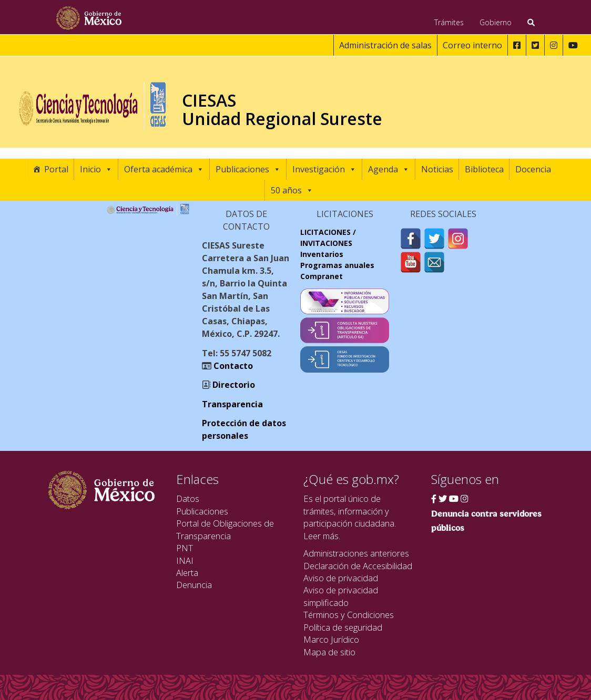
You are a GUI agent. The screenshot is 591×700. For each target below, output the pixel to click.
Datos (188, 498)
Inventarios (322, 254)
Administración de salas (385, 45)
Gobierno (496, 22)
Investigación (324, 169)
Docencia (533, 169)
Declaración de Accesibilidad (358, 566)
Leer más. (322, 536)
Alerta (187, 573)
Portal (56, 169)
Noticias (437, 169)
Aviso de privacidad (341, 578)
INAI (185, 560)
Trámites (449, 22)
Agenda (389, 169)
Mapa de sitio (329, 652)
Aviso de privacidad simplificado (341, 596)
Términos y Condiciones (349, 615)
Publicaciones (248, 169)
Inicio (96, 169)
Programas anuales (337, 265)
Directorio (233, 385)
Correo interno (472, 45)
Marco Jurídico (331, 639)
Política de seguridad (343, 627)
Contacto (232, 366)
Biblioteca (484, 169)
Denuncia (194, 585)
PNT (185, 548)
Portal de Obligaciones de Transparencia (225, 529)
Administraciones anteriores (356, 553)
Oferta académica (164, 169)
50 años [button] (292, 190)
